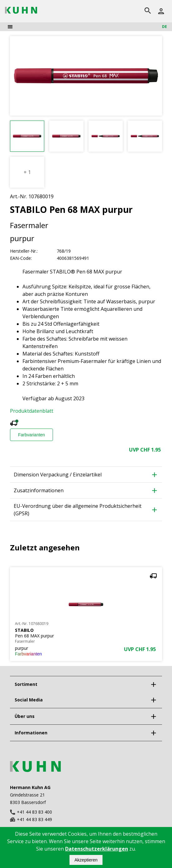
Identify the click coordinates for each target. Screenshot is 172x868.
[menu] (10, 27)
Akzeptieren (86, 860)
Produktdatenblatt (32, 411)
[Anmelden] (161, 11)
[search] (148, 11)
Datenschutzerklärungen (97, 849)
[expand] (153, 684)
